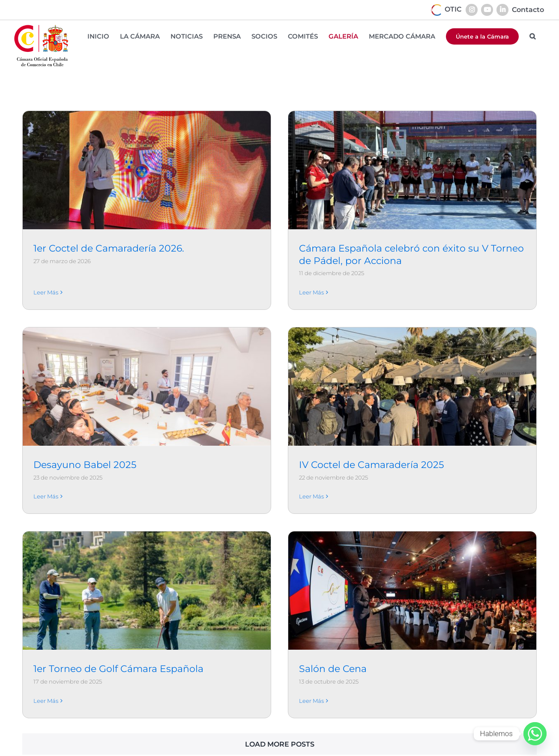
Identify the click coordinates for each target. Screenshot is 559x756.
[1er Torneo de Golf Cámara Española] (209, 523)
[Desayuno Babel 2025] (272, 310)
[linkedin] (483, 749)
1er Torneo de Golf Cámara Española (181, 601)
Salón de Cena (364, 601)
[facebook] (500, 749)
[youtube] (466, 749)
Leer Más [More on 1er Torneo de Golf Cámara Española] (109, 633)
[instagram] (517, 749)
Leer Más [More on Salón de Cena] (343, 633)
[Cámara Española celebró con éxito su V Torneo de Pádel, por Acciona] (381, 170)
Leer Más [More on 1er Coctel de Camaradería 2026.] (46, 280)
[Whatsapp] (535, 734)
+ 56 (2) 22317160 (287, 747)
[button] (532, 36)
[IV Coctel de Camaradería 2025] (318, 391)
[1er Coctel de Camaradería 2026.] (146, 170)
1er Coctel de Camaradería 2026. (109, 248)
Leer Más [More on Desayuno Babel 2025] (171, 420)
